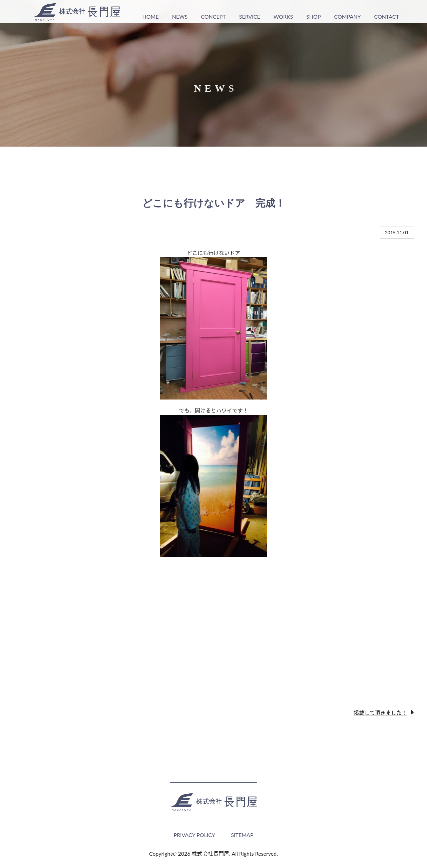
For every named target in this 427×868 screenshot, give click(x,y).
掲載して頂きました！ (380, 712)
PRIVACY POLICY (194, 835)
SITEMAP (242, 835)
